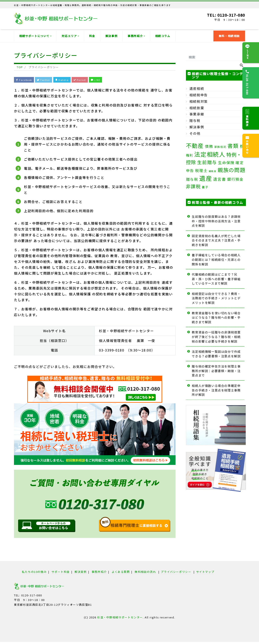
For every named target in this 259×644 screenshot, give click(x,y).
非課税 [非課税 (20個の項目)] (193, 186)
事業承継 (197, 114)
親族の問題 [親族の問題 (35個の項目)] (231, 170)
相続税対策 (199, 101)
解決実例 (81, 573)
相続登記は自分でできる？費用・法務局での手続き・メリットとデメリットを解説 (216, 298)
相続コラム (163, 36)
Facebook (26, 80)
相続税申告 (199, 95)
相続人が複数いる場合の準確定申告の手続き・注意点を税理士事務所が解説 (216, 390)
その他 (195, 133)
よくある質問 (121, 573)
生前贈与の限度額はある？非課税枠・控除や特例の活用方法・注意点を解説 (216, 221)
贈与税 (195, 120)
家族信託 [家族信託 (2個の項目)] (220, 147)
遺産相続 (197, 88)
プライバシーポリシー (176, 573)
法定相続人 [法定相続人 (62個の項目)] (210, 154)
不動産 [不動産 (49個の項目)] (195, 146)
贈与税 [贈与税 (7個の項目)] (192, 179)
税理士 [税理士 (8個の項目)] (201, 170)
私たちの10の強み (34, 573)
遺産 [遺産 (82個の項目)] (206, 178)
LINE (113, 80)
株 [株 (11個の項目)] (242, 146)
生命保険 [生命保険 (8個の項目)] (226, 162)
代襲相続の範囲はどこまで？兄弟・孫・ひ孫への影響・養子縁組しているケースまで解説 (216, 279)
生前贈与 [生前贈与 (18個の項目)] (207, 162)
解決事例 (111, 36)
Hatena (72, 80)
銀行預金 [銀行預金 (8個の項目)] (235, 179)
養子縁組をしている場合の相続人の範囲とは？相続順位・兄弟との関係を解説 (216, 259)
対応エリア (69, 36)
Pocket (93, 80)
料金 (92, 36)
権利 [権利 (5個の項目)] (190, 155)
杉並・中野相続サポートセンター (120, 619)
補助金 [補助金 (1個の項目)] (213, 171)
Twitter (50, 80)
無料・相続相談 (229, 36)
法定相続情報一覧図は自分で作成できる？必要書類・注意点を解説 (216, 354)
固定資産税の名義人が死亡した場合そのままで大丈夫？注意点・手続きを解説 (216, 240)
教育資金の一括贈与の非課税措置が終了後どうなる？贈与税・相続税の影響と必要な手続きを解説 (216, 337)
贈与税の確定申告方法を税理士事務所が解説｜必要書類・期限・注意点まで (216, 371)
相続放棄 (197, 108)
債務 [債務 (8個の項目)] (209, 146)
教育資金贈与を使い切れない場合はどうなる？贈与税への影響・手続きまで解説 (216, 317)
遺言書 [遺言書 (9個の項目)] (220, 179)
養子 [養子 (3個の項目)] (205, 187)
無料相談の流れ (145, 573)
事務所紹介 (135, 36)
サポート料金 (61, 573)
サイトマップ (205, 573)
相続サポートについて (34, 36)
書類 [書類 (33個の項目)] (233, 146)
